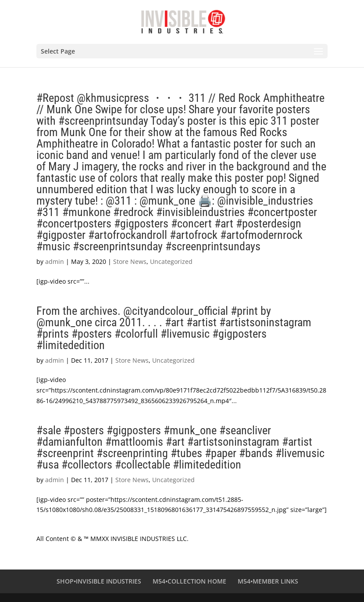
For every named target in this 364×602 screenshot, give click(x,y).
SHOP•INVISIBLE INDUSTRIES (99, 581)
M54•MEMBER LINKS (268, 581)
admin (55, 261)
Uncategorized (171, 261)
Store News (130, 261)
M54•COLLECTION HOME (189, 581)
